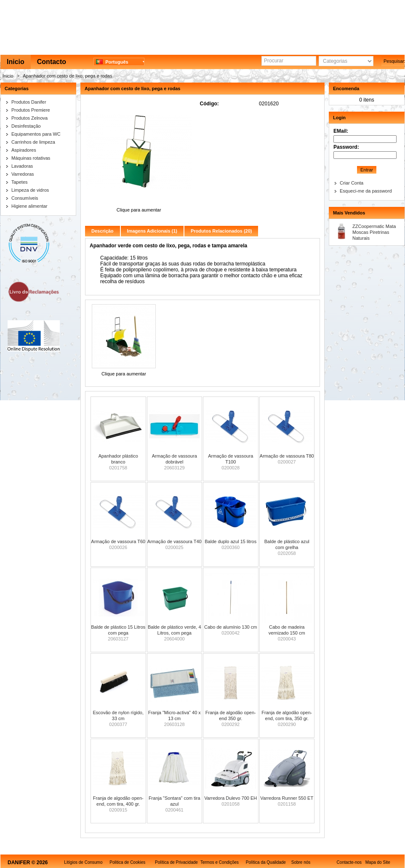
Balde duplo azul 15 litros (230, 541)
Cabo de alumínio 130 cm (230, 627)
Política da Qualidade (266, 862)
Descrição (103, 231)
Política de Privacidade (176, 862)
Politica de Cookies (127, 862)
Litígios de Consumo (83, 862)
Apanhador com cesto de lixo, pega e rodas (67, 76)
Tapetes (20, 182)
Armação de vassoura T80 (287, 456)
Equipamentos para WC (36, 134)
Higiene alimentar (29, 206)
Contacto (52, 62)
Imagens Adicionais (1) (152, 231)
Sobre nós (301, 862)
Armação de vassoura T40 (175, 541)
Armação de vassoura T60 (118, 541)
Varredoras (23, 174)
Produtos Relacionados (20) (221, 231)
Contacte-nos (349, 862)
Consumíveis (25, 198)
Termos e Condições (220, 862)
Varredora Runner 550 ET (287, 798)
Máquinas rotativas (31, 158)
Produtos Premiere (31, 110)
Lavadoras (22, 166)
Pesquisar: (394, 61)
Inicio (16, 62)
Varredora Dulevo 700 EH (230, 798)
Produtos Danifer (29, 102)
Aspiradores (24, 150)
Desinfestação (26, 126)
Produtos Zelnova (29, 118)
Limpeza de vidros (30, 190)
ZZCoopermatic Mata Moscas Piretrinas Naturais (374, 232)
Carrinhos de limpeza (33, 142)
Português (112, 62)
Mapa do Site (378, 862)
